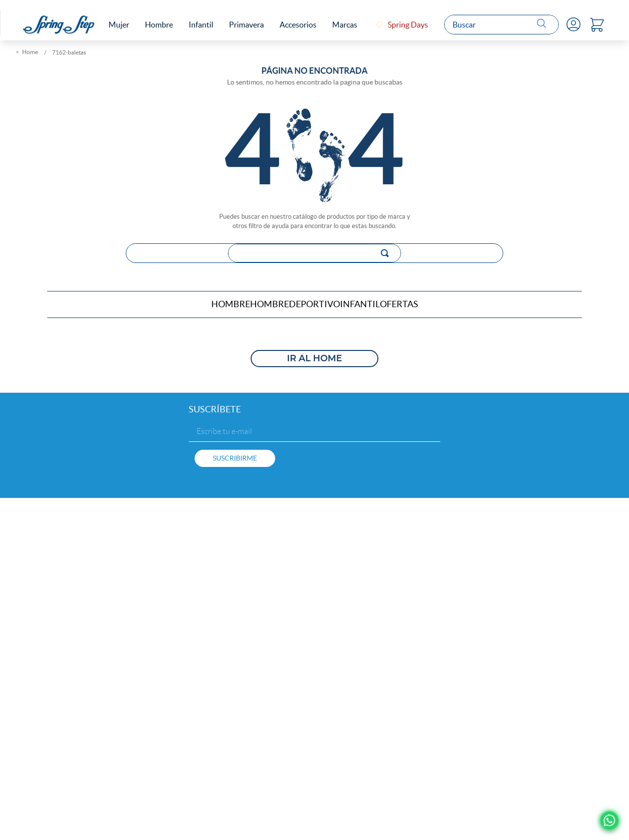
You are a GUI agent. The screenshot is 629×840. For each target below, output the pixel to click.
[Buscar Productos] (544, 24)
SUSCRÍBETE (215, 407)
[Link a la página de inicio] (28, 51)
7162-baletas (69, 51)
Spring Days (409, 24)
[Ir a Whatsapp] (610, 821)
